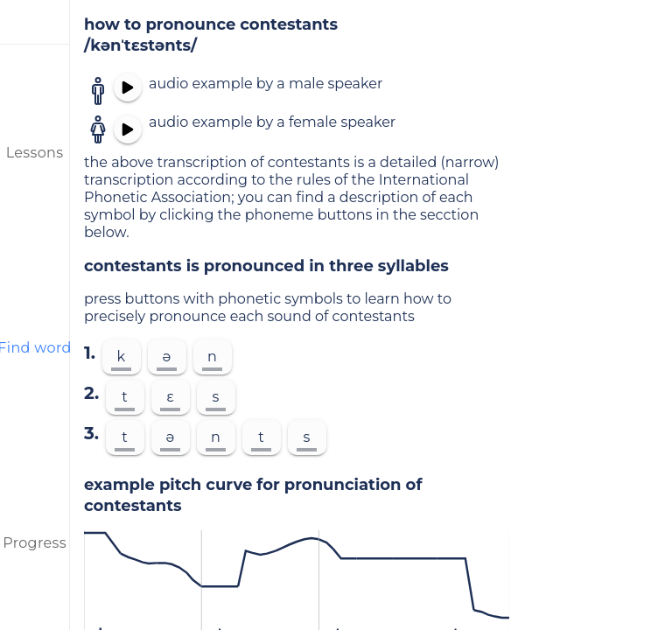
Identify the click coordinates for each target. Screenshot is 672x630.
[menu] (35, 22)
